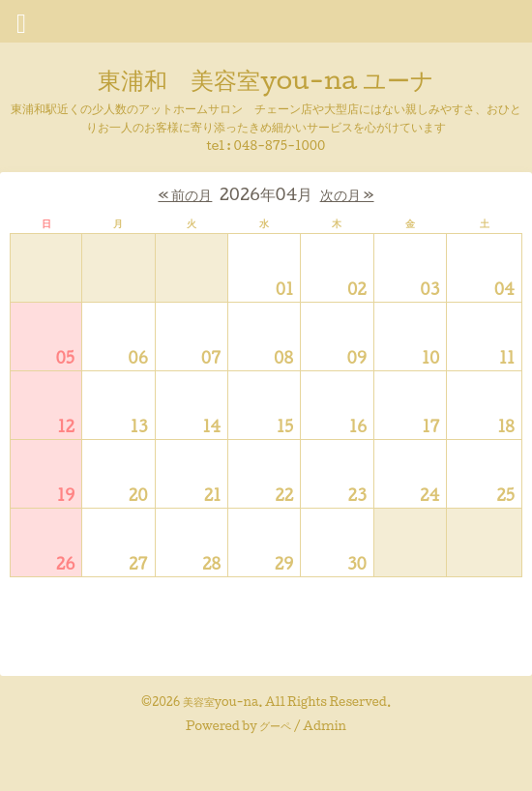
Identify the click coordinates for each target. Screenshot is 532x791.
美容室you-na (221, 702)
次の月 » (347, 194)
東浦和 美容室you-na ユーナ (266, 79)
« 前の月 (185, 194)
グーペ (275, 726)
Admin (325, 726)
